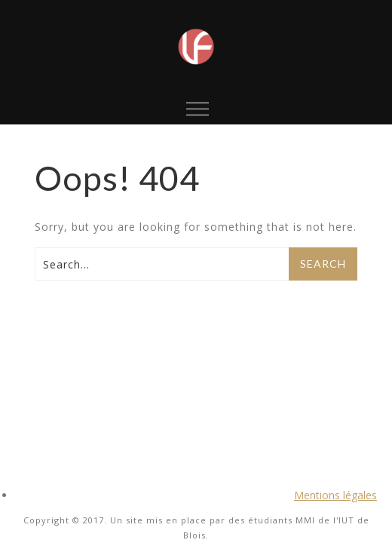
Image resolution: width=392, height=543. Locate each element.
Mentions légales (335, 495)
